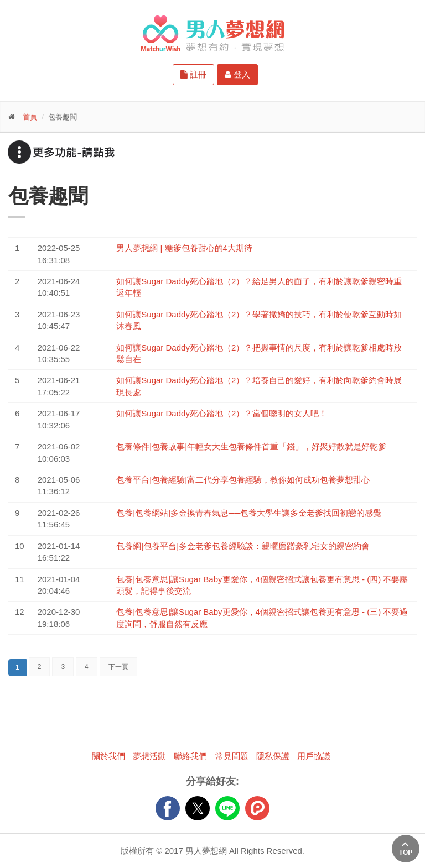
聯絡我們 (190, 756)
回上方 (406, 849)
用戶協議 (314, 756)
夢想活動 (149, 756)
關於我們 (108, 756)
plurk (257, 808)
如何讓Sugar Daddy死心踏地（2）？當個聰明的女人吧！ (222, 413)
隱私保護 (273, 756)
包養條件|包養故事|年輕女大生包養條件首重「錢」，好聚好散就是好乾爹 (251, 446)
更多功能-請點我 (61, 152)
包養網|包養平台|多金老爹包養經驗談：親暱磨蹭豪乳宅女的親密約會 (243, 546)
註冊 (193, 74)
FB (168, 808)
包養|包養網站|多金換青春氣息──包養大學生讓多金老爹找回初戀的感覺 (249, 513)
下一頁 (118, 667)
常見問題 (232, 756)
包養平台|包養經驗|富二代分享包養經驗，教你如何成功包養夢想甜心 (243, 480)
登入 (237, 74)
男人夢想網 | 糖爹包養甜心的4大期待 (184, 248)
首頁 (30, 117)
